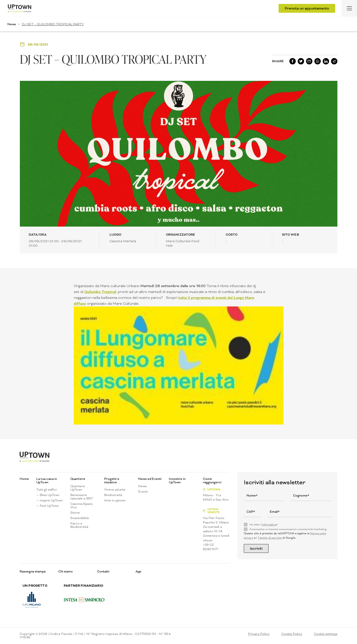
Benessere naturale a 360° (82, 497)
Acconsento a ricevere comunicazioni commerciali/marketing (288, 529)
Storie (75, 513)
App (138, 571)
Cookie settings (326, 634)
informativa (269, 525)
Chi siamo (66, 571)
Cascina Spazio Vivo (82, 506)
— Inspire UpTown (49, 500)
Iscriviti (256, 548)
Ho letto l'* (264, 525)
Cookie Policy (292, 634)
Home (24, 479)
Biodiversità (113, 495)
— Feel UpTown (47, 506)
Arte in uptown (115, 500)
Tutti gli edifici (47, 490)
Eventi (143, 492)
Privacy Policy (259, 634)
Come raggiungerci (212, 481)
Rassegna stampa (33, 571)
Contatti (103, 571)
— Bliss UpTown (48, 495)
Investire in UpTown (177, 481)
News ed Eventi (150, 479)
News (12, 24)
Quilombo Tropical (100, 292)
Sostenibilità (80, 518)
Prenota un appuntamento (307, 8)
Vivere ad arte (115, 490)
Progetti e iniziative (112, 481)
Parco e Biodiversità (79, 525)
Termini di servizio (270, 538)
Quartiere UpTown (78, 488)
